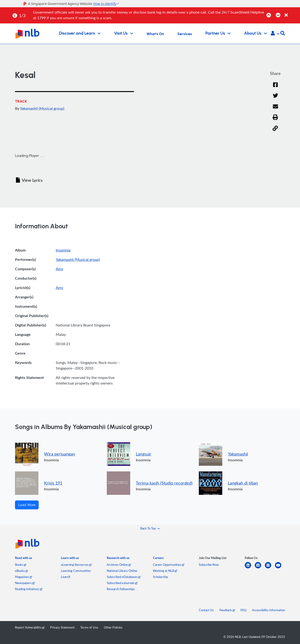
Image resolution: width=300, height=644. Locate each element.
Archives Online (119, 565)
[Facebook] (275, 88)
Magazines (24, 577)
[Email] (275, 109)
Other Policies (113, 627)
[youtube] (280, 568)
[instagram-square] (270, 568)
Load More (27, 505)
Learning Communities (76, 571)
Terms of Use (89, 627)
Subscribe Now (209, 565)
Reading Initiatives (29, 589)
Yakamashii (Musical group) (42, 108)
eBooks (21, 571)
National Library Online (122, 571)
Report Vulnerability (30, 627)
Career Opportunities (169, 565)
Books (21, 565)
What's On (155, 34)
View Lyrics (29, 180)
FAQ (243, 610)
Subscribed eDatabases (124, 577)
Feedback (227, 610)
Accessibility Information (269, 610)
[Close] (291, 13)
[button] (275, 34)
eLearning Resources (76, 565)
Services (185, 34)
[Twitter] (275, 99)
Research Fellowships (121, 589)
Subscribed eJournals (122, 583)
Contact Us (206, 610)
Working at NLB (165, 571)
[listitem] (24, 559)
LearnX (66, 577)
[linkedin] (250, 568)
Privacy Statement (62, 627)
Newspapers (25, 583)
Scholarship (160, 577)
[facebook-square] (260, 568)
